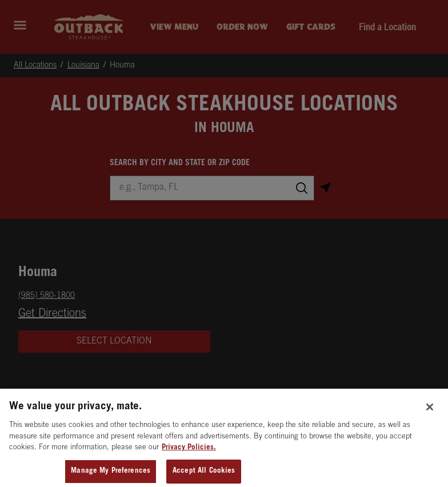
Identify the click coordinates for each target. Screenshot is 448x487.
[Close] (430, 414)
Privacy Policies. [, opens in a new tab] (189, 455)
